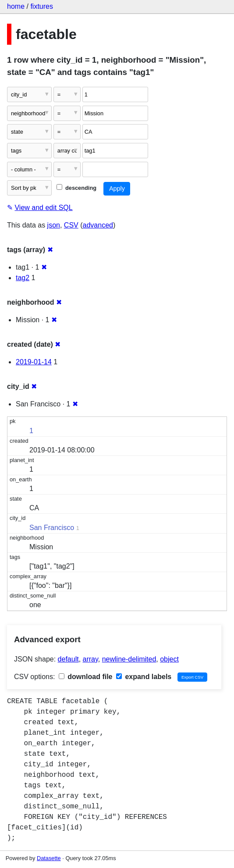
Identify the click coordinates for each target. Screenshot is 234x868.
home (16, 6)
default (68, 659)
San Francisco (52, 528)
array (90, 659)
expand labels (144, 677)
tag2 (23, 278)
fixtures (42, 6)
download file (86, 677)
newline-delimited (129, 659)
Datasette (49, 858)
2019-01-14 (34, 362)
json (54, 225)
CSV (71, 225)
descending (76, 188)
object (169, 659)
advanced (98, 225)
